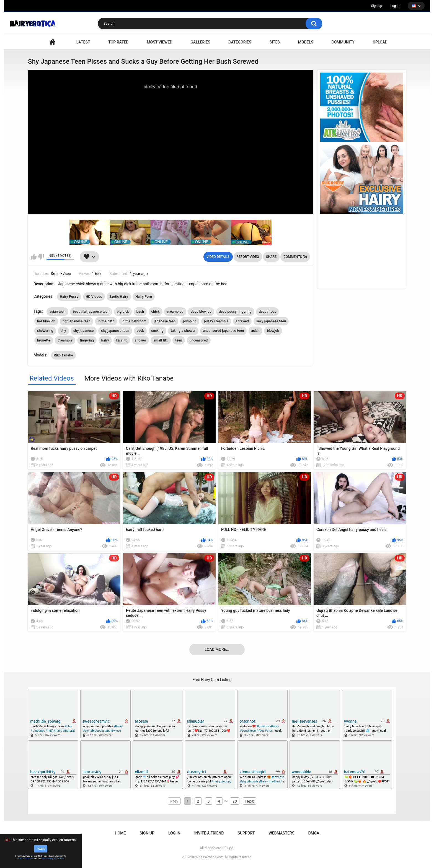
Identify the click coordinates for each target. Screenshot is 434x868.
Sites (275, 42)
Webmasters (282, 833)
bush (140, 312)
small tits (161, 340)
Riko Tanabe (64, 355)
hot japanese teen (76, 321)
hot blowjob (46, 321)
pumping (190, 321)
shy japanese (84, 331)
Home (120, 833)
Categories (240, 42)
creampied (175, 312)
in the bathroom (134, 321)
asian (255, 331)
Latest (83, 42)
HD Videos (94, 297)
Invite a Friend (209, 833)
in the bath (106, 321)
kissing (122, 340)
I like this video (34, 257)
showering (45, 331)
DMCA (314, 833)
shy (63, 331)
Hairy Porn (144, 297)
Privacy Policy (47, 859)
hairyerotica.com (211, 857)
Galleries (201, 42)
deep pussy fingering (235, 312)
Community (343, 42)
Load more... (217, 649)
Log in (395, 6)
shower (140, 340)
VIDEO (52, 42)
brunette (44, 340)
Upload (380, 42)
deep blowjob (201, 312)
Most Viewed (159, 42)
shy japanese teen (115, 331)
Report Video (248, 257)
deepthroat (267, 312)
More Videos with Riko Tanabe (129, 378)
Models (306, 42)
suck (140, 331)
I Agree (41, 849)
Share (271, 257)
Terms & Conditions (25, 859)
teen (179, 340)
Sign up (377, 6)
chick (156, 312)
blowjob (273, 331)
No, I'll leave (59, 859)
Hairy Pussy (69, 297)
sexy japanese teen (271, 321)
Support (246, 833)
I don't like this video (41, 257)
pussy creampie (216, 321)
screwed (242, 321)
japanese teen (165, 321)
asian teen (57, 312)
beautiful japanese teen (91, 312)
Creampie (65, 340)
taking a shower (183, 331)
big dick (123, 312)
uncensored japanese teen (223, 331)
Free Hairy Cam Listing (212, 680)
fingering (87, 340)
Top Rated (118, 42)
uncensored (199, 340)
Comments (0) (295, 257)
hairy (105, 340)
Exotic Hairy (119, 297)
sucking (157, 331)
